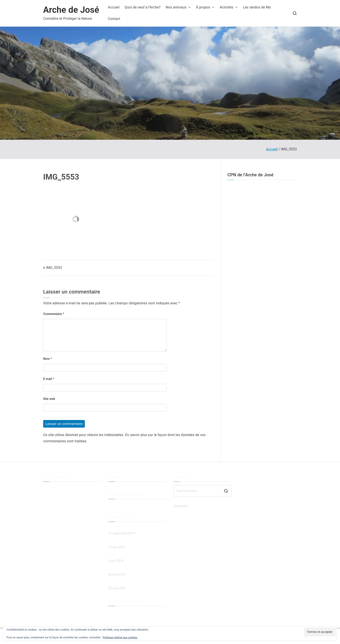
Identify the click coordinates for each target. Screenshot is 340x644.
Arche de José (71, 10)
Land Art (49, 502)
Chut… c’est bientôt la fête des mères (69, 517)
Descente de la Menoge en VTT (65, 488)
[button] (189, 7)
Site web (49, 399)
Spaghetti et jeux (55, 509)
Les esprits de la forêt (58, 495)
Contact (114, 19)
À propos (205, 7)
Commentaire (54, 314)
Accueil (114, 7)
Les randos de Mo (257, 7)
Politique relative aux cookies (120, 638)
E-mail (49, 379)
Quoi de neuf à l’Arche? (143, 7)
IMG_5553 (54, 268)
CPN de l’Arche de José (250, 175)
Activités (229, 7)
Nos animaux (178, 7)
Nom (48, 359)
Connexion (181, 506)
